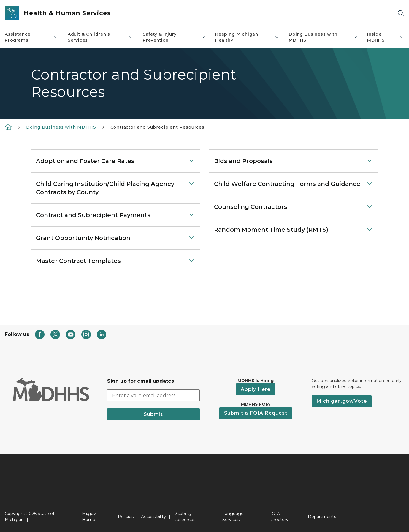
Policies (126, 517)
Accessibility (153, 517)
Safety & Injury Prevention (174, 37)
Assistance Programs (31, 37)
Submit (153, 414)
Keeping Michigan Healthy (247, 37)
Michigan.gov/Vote (342, 401)
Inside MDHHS (386, 37)
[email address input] (154, 395)
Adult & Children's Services (100, 37)
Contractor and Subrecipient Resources (157, 127)
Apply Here (256, 389)
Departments (322, 517)
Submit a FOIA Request (256, 413)
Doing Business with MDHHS (323, 37)
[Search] (401, 13)
